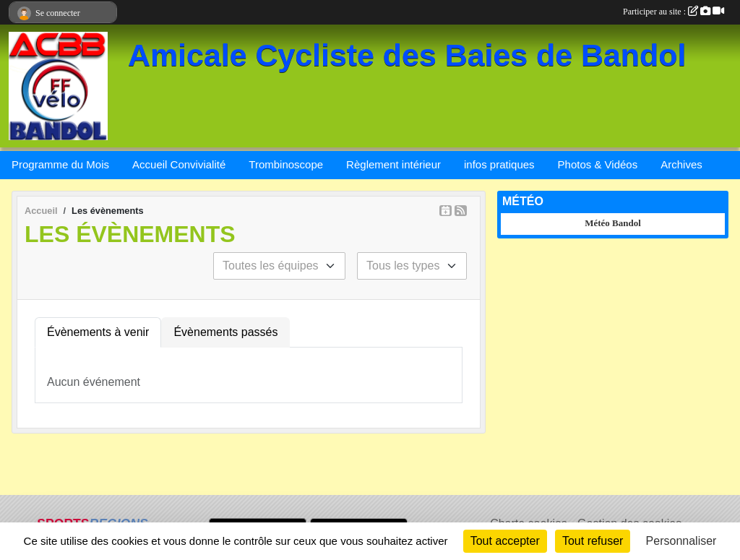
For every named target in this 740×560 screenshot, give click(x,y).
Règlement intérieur (393, 164)
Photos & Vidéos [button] (598, 164)
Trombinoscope (286, 164)
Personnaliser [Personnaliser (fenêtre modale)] (681, 541)
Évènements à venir (98, 332)
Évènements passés (225, 332)
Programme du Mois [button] (60, 164)
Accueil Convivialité (179, 164)
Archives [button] (681, 164)
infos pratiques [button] (499, 164)
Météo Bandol (613, 223)
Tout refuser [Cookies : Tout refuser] (593, 541)
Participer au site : (674, 12)
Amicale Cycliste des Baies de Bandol (407, 55)
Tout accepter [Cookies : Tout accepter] (505, 541)
